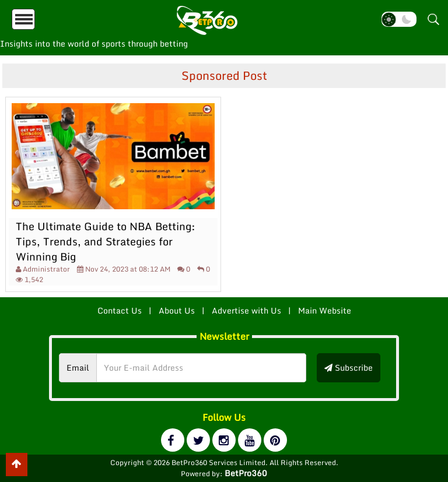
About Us (177, 310)
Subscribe (349, 367)
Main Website (325, 310)
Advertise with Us (246, 310)
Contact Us (120, 310)
